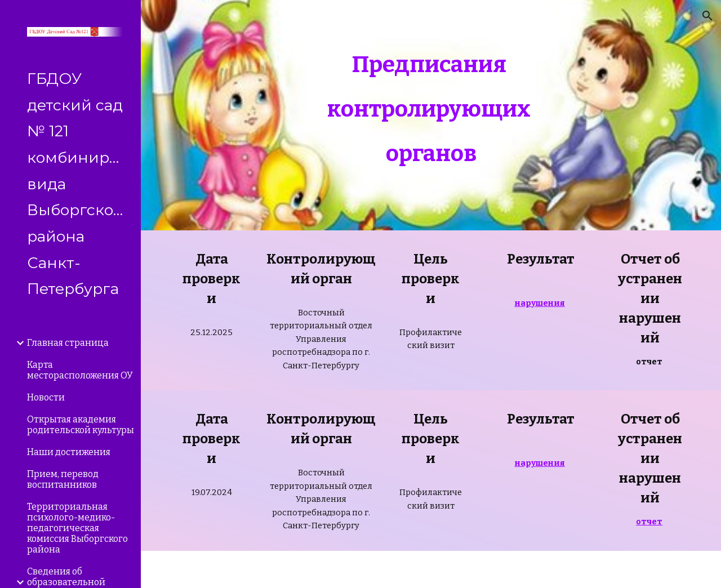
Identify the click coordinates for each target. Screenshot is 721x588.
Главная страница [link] (68, 343)
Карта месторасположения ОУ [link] (80, 370)
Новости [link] (46, 397)
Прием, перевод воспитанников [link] (63, 479)
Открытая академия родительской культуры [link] (81, 425)
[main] (431, 115)
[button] (707, 16)
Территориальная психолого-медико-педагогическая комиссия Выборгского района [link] (77, 528)
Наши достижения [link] (69, 452)
